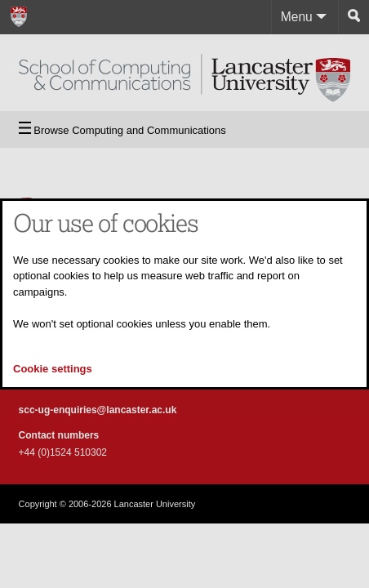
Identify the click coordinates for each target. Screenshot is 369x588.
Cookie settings (53, 369)
